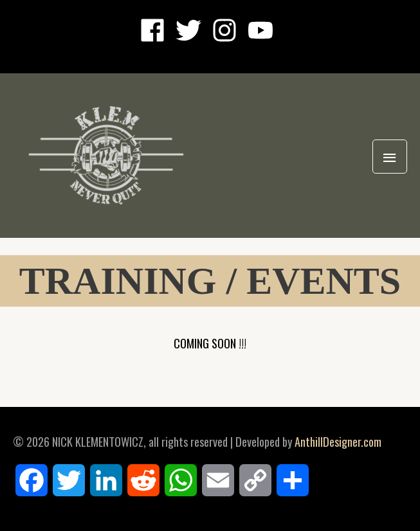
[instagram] (228, 30)
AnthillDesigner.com (338, 441)
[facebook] (156, 30)
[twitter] (192, 30)
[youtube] (264, 30)
